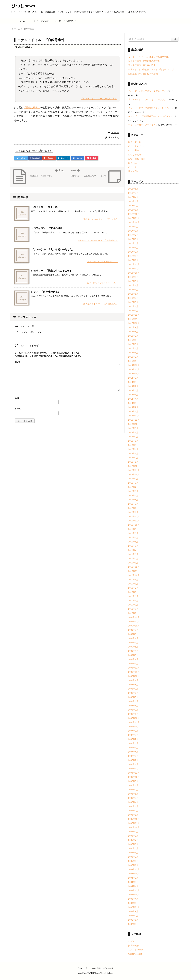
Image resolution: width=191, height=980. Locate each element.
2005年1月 (133, 865)
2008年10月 (134, 676)
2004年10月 (134, 874)
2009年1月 (133, 664)
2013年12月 (134, 416)
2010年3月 (133, 605)
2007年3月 (133, 756)
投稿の (134, 945)
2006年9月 (133, 781)
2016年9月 (133, 277)
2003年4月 (133, 899)
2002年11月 (134, 907)
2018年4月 (133, 197)
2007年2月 (133, 760)
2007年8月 (133, 735)
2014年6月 (133, 390)
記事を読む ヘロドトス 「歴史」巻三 (100, 219)
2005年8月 (133, 836)
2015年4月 (133, 348)
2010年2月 (133, 609)
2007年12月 (134, 718)
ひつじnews (23, 6)
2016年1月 (133, 311)
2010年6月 (133, 592)
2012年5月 (133, 495)
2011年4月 (133, 550)
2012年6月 (133, 491)
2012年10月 (134, 474)
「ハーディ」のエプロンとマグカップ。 (147, 91)
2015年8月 (133, 332)
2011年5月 (133, 546)
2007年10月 (134, 727)
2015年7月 (133, 336)
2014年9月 (133, 378)
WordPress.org (135, 954)
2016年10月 (134, 273)
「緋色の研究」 (32, 108)
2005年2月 (133, 861)
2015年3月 (133, 353)
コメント (19, 362)
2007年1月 (133, 764)
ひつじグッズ (135, 142)
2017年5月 (133, 243)
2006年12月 (134, 769)
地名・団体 (133, 171)
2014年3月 (133, 403)
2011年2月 (133, 558)
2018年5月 (133, 193)
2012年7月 (133, 487)
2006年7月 (133, 790)
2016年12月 (134, 264)
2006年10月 (134, 777)
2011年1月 (133, 563)
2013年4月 (133, 449)
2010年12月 (134, 567)
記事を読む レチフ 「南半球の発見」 (100, 304)
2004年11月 (134, 869)
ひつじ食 (132, 167)
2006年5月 (133, 798)
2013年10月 (134, 424)
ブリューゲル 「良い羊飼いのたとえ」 (53, 249)
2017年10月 (134, 222)
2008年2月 (133, 710)
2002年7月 (133, 916)
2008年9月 (133, 680)
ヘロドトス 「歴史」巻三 (45, 207)
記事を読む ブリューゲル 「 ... (102, 262)
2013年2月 (133, 458)
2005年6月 (133, 844)
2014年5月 (133, 395)
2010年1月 (133, 613)
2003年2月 (133, 903)
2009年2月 (133, 659)
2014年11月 (134, 369)
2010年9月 (133, 580)
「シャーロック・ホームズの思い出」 (99, 99)
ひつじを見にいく (137, 146)
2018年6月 (133, 189)
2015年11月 (134, 319)
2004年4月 (133, 886)
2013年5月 (133, 445)
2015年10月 (134, 323)
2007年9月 (133, 731)
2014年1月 (133, 411)
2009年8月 (133, 634)
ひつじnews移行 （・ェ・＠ (46, 21)
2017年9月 (133, 227)
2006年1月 (133, 815)
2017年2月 (133, 256)
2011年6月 (133, 542)
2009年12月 (134, 617)
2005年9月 (133, 832)
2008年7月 (133, 689)
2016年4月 (133, 298)
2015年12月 (134, 315)
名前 (17, 398)
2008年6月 (133, 693)
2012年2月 (133, 508)
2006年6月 (133, 794)
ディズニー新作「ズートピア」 (143, 125)
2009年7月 (133, 638)
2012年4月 (133, 500)
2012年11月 (134, 470)
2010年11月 (134, 571)
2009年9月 (133, 630)
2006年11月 (134, 773)
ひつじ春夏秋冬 (136, 155)
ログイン (132, 941)
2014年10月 (134, 374)
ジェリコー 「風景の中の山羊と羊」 (52, 271)
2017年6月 (133, 239)
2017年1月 (133, 260)
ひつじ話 (115, 132)
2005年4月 (133, 853)
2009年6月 (133, 643)
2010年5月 (133, 596)
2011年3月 (133, 554)
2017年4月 (133, 248)
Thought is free (106, 973)
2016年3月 (133, 302)
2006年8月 (133, 785)
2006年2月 (133, 811)
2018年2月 (133, 206)
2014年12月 (134, 365)
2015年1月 (133, 361)
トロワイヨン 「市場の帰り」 (48, 228)
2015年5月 (133, 344)
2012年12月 (134, 466)
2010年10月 (134, 575)
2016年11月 (134, 269)
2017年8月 (133, 231)
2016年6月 (133, 290)
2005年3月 (133, 857)
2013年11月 (134, 420)
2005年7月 (133, 840)
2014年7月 (133, 386)
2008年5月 (133, 697)
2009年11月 (134, 622)
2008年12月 (134, 668)
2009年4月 (133, 651)
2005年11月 (134, 823)
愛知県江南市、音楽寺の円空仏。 (144, 65)
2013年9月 (133, 428)
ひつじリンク (70, 21)
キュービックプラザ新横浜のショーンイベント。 (151, 108)
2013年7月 (133, 437)
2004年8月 (133, 882)
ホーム (22, 21)
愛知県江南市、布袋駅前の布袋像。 (145, 61)
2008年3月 (133, 706)
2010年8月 (133, 584)
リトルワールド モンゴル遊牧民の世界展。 (149, 57)
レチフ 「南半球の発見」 (45, 292)
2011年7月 (133, 537)
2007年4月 (133, 752)
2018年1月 (133, 210)
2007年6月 (133, 743)
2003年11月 (134, 890)
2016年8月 (133, 281)
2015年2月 (133, 357)
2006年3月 (133, 806)
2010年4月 (133, 601)
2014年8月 (133, 382)
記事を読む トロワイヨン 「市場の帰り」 (98, 240)
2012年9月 (133, 479)
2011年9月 (133, 529)
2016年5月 (133, 294)
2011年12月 (134, 516)
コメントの (136, 950)
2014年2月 (133, 407)
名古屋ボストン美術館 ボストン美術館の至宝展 (151, 69)
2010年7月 (133, 588)
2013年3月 (133, 453)
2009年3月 (133, 655)
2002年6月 (133, 920)
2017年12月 (134, 214)
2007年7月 (133, 739)
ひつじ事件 (133, 150)
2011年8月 (133, 533)
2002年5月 (133, 924)
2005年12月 (134, 819)
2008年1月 (133, 714)
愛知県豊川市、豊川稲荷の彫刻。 (144, 74)
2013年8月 (133, 432)
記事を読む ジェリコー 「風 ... (102, 283)
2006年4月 (133, 802)
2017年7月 (133, 235)
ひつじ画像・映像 (137, 159)
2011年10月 (134, 525)
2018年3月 (133, 201)
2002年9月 (133, 911)
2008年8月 (133, 685)
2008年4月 (133, 701)
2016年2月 (133, 306)
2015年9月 (133, 327)
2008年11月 (134, 672)
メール (18, 409)
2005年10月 (134, 827)
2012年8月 (133, 483)
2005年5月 (133, 848)
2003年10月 (134, 895)
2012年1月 (133, 512)
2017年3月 (133, 252)
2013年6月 (133, 441)
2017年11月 (134, 218)
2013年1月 (133, 462)
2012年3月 (133, 504)
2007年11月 (134, 722)
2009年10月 (134, 626)
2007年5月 (133, 748)
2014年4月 (133, 399)
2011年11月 (134, 521)
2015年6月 (133, 340)
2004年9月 (133, 878)
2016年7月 (133, 285)
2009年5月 (133, 647)
